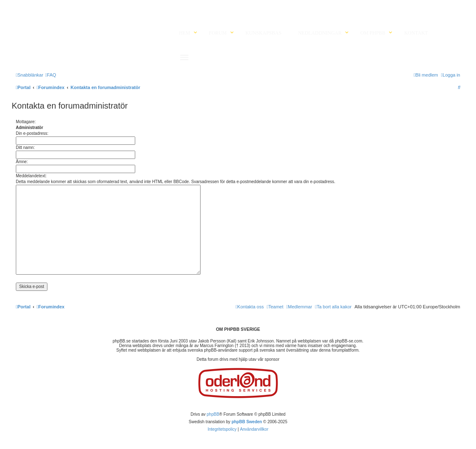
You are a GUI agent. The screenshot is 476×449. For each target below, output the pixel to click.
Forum (218, 33)
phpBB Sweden (247, 422)
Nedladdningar (320, 33)
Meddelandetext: (31, 176)
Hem (185, 33)
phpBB (213, 414)
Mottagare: (26, 122)
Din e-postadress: (32, 133)
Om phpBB (373, 33)
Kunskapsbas (264, 33)
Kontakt (416, 33)
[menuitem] (51, 75)
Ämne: (22, 162)
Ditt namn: (25, 148)
